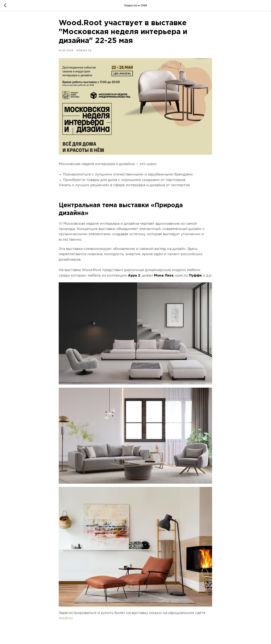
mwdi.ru (66, 619)
